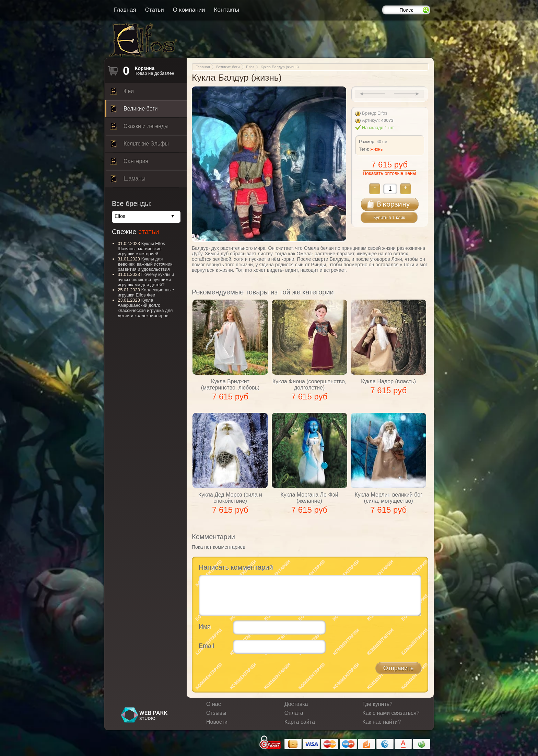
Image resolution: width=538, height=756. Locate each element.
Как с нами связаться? (391, 713)
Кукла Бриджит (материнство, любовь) (230, 385)
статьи (149, 232)
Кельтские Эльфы (139, 146)
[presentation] (251, 672)
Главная (125, 10)
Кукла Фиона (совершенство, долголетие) (309, 385)
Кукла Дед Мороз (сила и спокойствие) (230, 498)
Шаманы (128, 181)
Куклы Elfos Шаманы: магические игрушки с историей (141, 249)
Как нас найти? (382, 722)
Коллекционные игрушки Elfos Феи (146, 292)
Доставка (296, 704)
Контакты (227, 10)
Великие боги (134, 111)
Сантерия (129, 163)
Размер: (367, 142)
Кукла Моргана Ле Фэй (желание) (309, 498)
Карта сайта (300, 722)
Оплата (294, 713)
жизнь (377, 149)
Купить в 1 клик (389, 217)
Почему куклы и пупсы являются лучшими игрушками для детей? (146, 280)
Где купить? (377, 704)
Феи (122, 93)
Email (206, 646)
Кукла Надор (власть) (388, 381)
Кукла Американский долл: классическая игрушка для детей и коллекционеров (145, 308)
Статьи (155, 10)
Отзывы (216, 713)
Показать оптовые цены (389, 173)
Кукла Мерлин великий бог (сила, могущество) (388, 498)
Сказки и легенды (139, 128)
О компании (189, 10)
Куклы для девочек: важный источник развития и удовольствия (145, 264)
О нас (214, 704)
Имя (205, 627)
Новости (217, 722)
